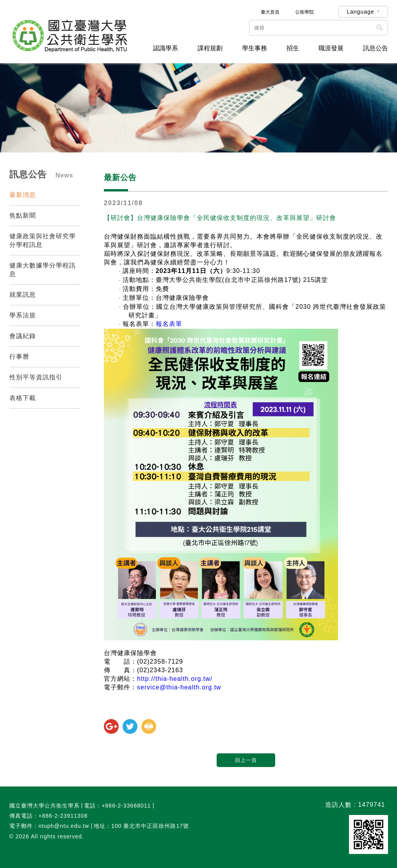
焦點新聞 (23, 215)
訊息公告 (376, 48)
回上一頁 (246, 760)
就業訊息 (23, 295)
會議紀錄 (23, 336)
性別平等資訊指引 (36, 377)
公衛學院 (304, 12)
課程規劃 (210, 48)
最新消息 (23, 195)
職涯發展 (331, 48)
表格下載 (23, 398)
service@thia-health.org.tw (179, 687)
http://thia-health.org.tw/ (175, 679)
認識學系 (166, 48)
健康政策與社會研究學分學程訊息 (43, 240)
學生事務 (255, 48)
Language (360, 12)
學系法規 (23, 315)
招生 (293, 48)
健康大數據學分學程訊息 (43, 270)
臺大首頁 (270, 12)
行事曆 (19, 357)
